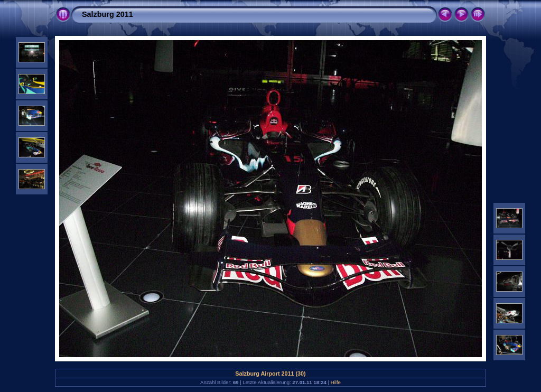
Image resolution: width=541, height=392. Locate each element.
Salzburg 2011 (108, 14)
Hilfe (336, 382)
